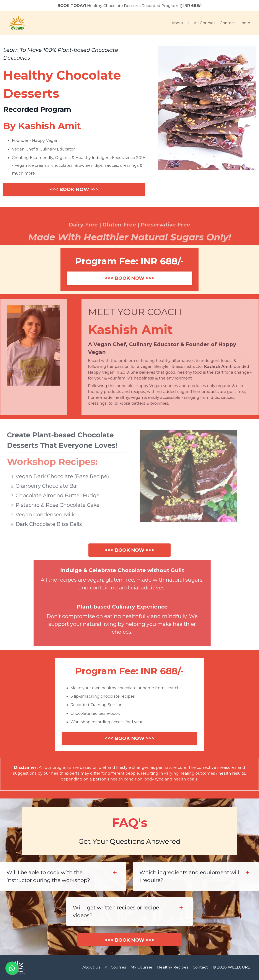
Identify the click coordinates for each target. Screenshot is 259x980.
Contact (227, 23)
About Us (180, 23)
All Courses (205, 23)
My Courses (141, 968)
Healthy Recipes (173, 968)
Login (245, 23)
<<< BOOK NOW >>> (74, 190)
